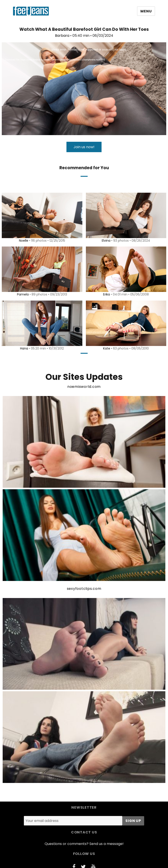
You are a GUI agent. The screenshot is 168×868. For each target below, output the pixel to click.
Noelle (23, 241)
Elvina (105, 241)
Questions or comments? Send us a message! (84, 844)
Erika (106, 294)
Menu (146, 11)
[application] (84, 89)
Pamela (22, 294)
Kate (106, 348)
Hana (23, 348)
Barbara (62, 36)
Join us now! (84, 147)
